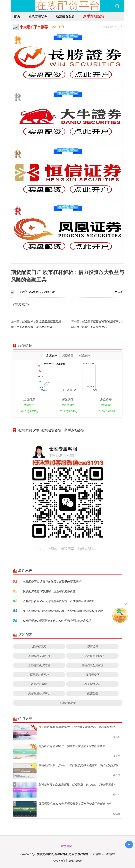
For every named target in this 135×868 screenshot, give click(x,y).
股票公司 (92, 646)
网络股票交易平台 (39, 693)
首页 (17, 16)
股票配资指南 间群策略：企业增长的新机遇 (49, 591)
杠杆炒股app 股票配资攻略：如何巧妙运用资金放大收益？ (58, 621)
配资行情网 (39, 646)
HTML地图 (108, 854)
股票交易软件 (38, 16)
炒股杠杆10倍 (39, 684)
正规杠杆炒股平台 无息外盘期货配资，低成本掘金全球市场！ (60, 601)
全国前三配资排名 (39, 665)
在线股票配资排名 (92, 665)
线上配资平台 (92, 684)
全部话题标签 (68, 703)
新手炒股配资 (94, 16)
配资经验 (92, 693)
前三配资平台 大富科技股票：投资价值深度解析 (52, 581)
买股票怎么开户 (39, 675)
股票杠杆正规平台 (39, 656)
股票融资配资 (65, 16)
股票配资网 (92, 675)
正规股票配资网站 (92, 656)
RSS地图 (96, 854)
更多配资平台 (112, 27)
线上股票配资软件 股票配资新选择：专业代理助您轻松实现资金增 (63, 611)
